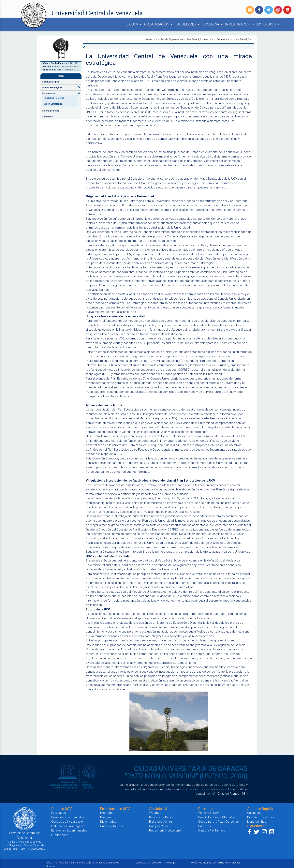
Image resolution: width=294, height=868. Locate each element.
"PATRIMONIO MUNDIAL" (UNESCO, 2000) (186, 776)
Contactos (47, 117)
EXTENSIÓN (269, 24)
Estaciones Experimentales (69, 830)
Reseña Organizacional (172, 39)
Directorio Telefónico (261, 817)
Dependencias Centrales (68, 817)
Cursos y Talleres (112, 826)
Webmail (155, 813)
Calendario (254, 813)
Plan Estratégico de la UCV (200, 39)
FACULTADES (188, 24)
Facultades (59, 813)
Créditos (236, 863)
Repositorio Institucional (165, 830)
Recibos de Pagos (161, 817)
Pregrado (106, 813)
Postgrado (107, 817)
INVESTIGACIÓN (240, 24)
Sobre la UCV (150, 39)
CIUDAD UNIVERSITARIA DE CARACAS (191, 769)
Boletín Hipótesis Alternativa (217, 817)
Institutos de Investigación (69, 826)
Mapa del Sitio (257, 822)
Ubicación (157, 863)
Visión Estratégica (53, 104)
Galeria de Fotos (51, 111)
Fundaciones (60, 835)
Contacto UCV (143, 863)
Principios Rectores (54, 98)
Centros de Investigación (68, 822)
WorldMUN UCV (209, 813)
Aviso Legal (170, 863)
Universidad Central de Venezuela (97, 13)
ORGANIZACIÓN (159, 24)
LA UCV (135, 24)
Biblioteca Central (161, 822)
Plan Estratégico (51, 82)
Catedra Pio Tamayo (212, 830)
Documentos (223, 39)
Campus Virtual (159, 826)
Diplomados (108, 822)
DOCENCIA (213, 24)
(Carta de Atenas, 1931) (232, 793)
